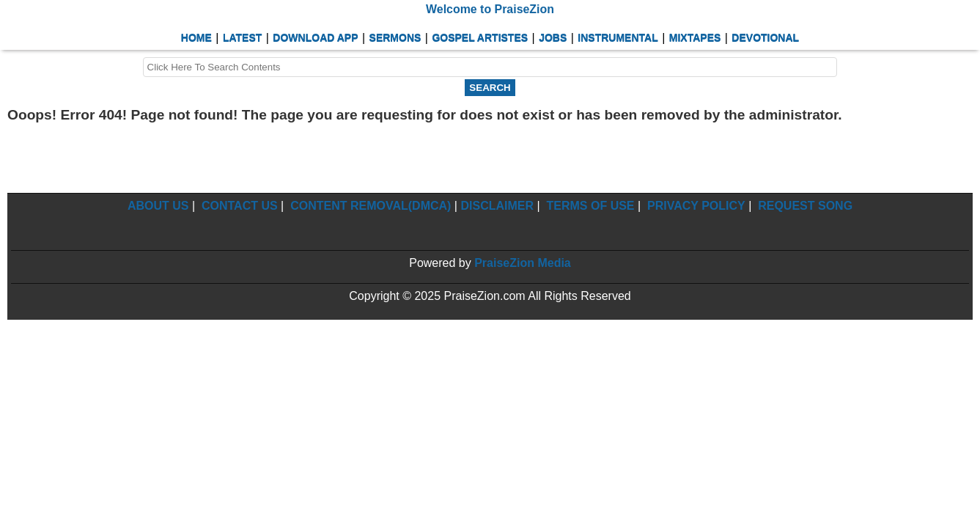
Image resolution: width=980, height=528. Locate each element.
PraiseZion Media (523, 263)
